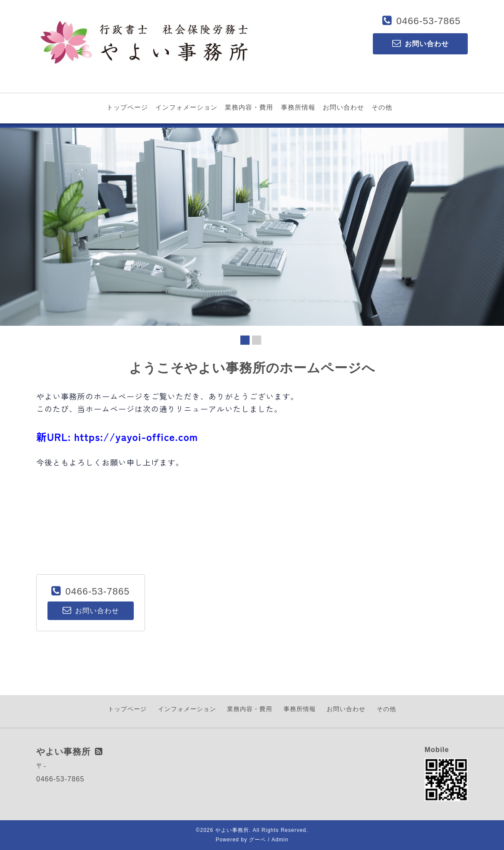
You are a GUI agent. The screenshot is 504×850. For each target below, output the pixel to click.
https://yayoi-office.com (136, 436)
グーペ (257, 840)
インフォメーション (186, 107)
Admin (280, 840)
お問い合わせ (343, 107)
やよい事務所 (232, 830)
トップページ (127, 107)
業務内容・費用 (249, 107)
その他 (382, 107)
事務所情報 (298, 107)
